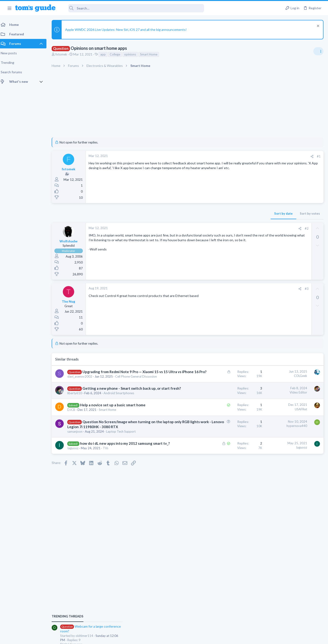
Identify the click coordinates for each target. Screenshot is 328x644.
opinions (133, 54)
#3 (231, 289)
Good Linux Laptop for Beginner (292, 370)
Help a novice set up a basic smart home (116, 419)
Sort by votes (234, 213)
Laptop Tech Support (124, 451)
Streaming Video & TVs (277, 401)
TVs (108, 472)
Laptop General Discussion (279, 383)
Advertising (113, 637)
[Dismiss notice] (317, 26)
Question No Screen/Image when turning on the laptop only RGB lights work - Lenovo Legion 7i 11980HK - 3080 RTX (107, 441)
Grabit (273, 347)
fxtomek (64, 54)
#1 (243, 156)
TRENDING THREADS (268, 282)
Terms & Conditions (209, 637)
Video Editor (222, 402)
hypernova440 (221, 440)
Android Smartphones (122, 407)
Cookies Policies (146, 637)
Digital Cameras (272, 310)
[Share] (236, 156)
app (106, 54)
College (118, 54)
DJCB (74, 424)
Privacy (176, 637)
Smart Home (152, 54)
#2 (231, 228)
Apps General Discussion (278, 360)
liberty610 (77, 407)
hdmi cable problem (282, 392)
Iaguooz (76, 472)
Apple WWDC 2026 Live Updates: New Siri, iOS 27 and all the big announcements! (129, 30)
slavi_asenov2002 (83, 381)
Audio (265, 337)
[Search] (133, 8)
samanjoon (78, 451)
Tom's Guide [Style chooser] (289, 605)
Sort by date (207, 213)
